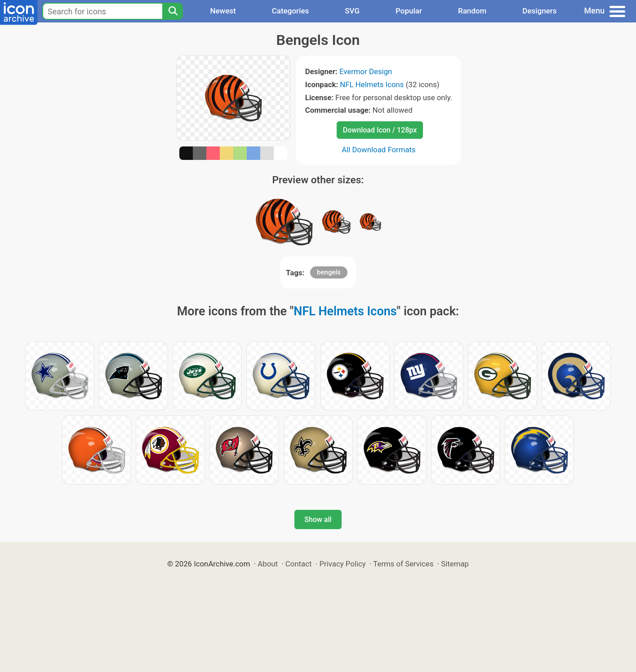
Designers (539, 11)
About (268, 564)
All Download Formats (379, 150)
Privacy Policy (342, 564)
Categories (291, 11)
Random (472, 11)
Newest (223, 11)
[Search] (173, 11)
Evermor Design (366, 71)
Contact (299, 564)
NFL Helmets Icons (372, 84)
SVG (352, 11)
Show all (318, 519)
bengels (329, 272)
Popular (409, 11)
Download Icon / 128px (380, 130)
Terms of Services (403, 564)
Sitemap (455, 564)
